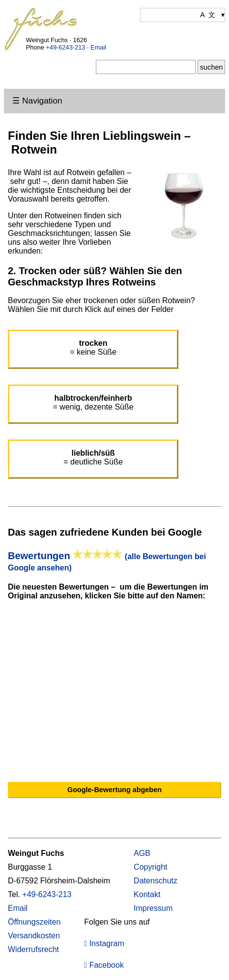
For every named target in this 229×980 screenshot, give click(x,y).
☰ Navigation (37, 101)
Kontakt (147, 894)
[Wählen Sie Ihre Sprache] (183, 15)
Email (98, 47)
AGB (142, 853)
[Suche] (146, 67)
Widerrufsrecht (33, 949)
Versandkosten (34, 936)
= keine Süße (93, 348)
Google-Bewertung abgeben (114, 790)
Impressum (153, 908)
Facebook (104, 965)
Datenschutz (156, 881)
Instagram (104, 943)
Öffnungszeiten (34, 922)
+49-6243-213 (65, 47)
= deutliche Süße (93, 457)
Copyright (150, 867)
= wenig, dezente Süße (93, 402)
